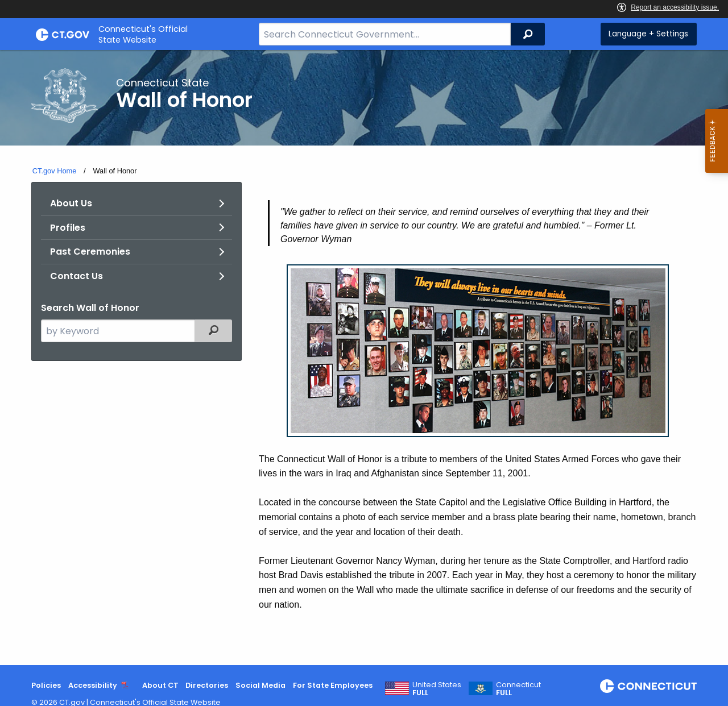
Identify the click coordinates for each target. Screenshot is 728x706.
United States (437, 689)
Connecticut (518, 689)
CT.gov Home (55, 171)
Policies (46, 685)
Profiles (68, 228)
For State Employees (333, 685)
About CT (160, 685)
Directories (207, 685)
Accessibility (93, 685)
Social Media (260, 685)
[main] (364, 358)
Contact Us (76, 276)
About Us (71, 203)
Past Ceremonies (90, 252)
